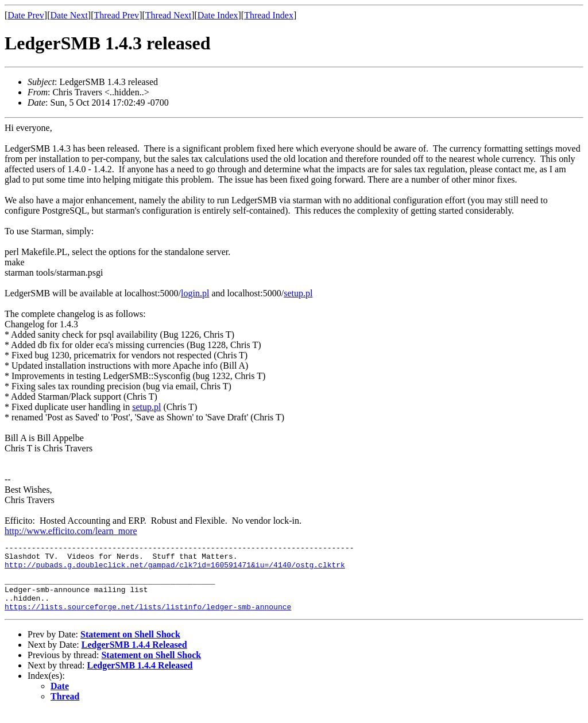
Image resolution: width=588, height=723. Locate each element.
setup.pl (298, 293)
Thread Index (269, 15)
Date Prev (26, 15)
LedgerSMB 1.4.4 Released (134, 657)
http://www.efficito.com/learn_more (71, 531)
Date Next (69, 15)
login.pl (195, 293)
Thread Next (168, 15)
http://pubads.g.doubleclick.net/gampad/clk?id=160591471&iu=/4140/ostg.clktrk (175, 570)
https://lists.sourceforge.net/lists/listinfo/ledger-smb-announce (148, 618)
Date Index (218, 15)
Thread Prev (116, 15)
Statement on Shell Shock (130, 646)
